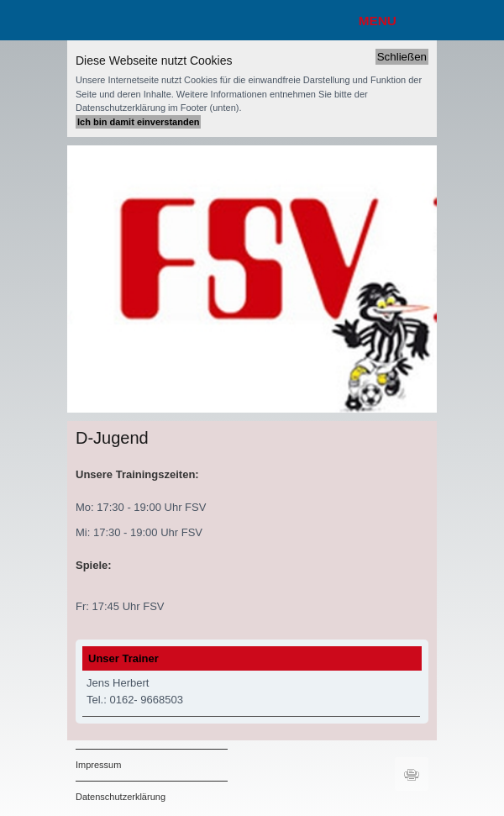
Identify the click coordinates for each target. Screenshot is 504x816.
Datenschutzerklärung (121, 797)
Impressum (98, 765)
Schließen (402, 57)
